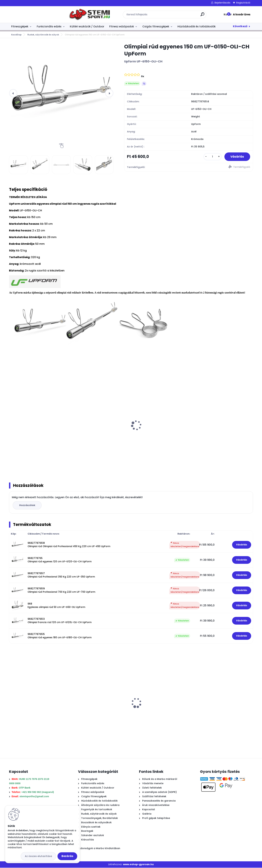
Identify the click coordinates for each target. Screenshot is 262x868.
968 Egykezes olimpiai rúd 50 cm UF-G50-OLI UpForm (56, 606)
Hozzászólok (28, 506)
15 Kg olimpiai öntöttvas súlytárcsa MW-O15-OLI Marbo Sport (100, 433)
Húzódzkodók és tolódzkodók (196, 26)
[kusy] (211, 157)
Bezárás (67, 856)
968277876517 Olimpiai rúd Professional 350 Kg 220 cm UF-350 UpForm (61, 575)
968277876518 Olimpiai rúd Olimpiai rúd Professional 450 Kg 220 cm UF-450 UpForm (69, 545)
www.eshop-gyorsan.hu (138, 865)
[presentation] (13, 93)
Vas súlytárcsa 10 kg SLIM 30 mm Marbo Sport (99, 710)
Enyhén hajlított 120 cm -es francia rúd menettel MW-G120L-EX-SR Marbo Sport (222, 683)
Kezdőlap (16, 35)
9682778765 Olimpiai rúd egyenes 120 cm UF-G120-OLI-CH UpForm (60, 560)
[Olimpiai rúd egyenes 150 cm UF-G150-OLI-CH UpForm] (61, 93)
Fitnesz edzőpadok (122, 26)
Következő (240, 26)
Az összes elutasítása (38, 856)
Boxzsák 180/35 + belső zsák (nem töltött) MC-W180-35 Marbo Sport (34, 710)
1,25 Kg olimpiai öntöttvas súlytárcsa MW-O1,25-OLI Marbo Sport (221, 433)
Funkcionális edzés (49, 26)
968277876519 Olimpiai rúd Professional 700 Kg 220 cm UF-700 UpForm (61, 591)
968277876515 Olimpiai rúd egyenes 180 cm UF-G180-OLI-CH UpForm (60, 636)
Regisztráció (243, 3)
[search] (173, 16)
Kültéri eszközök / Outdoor (87, 26)
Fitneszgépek (20, 26)
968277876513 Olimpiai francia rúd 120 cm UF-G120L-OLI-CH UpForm (60, 621)
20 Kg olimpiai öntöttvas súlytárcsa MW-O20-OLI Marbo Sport (39, 433)
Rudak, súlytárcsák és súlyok (43, 35)
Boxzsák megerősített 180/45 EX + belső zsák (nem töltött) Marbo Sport (161, 710)
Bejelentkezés (222, 3)
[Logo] (29, 15)
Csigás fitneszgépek (156, 26)
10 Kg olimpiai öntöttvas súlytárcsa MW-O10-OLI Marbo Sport (161, 433)
